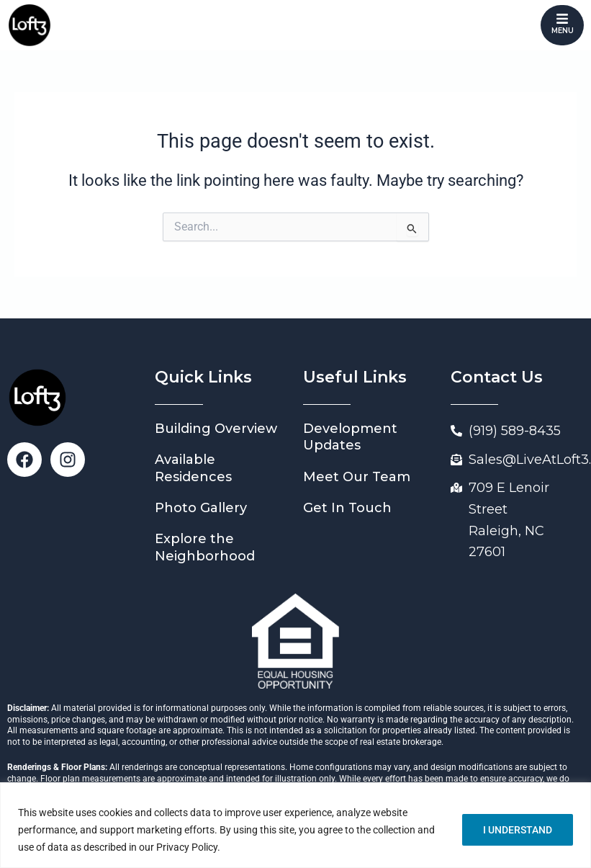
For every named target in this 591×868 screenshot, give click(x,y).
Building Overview (216, 429)
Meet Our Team (357, 477)
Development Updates (350, 437)
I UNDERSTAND (518, 830)
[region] (295, 825)
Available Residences (193, 468)
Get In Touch (347, 508)
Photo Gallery (201, 508)
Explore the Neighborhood (205, 547)
